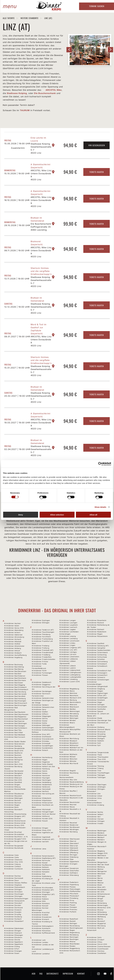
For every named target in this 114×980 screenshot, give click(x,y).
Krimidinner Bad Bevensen (15, 671)
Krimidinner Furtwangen (42, 673)
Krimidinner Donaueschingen (16, 899)
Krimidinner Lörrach (68, 654)
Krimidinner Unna (94, 798)
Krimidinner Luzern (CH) (70, 682)
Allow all (93, 515)
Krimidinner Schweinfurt (97, 675)
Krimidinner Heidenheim (42, 785)
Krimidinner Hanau (40, 773)
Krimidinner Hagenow (41, 762)
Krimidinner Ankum (12, 651)
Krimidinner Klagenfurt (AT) (43, 894)
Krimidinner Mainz (67, 691)
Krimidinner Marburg (68, 700)
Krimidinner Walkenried (97, 835)
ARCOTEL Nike (53, 90)
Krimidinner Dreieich (13, 910)
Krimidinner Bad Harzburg (15, 692)
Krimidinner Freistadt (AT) (43, 650)
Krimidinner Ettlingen (41, 623)
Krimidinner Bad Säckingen (16, 723)
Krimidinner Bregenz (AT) (15, 816)
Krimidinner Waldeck (96, 833)
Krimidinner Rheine (67, 942)
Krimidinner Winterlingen (98, 905)
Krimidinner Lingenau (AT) (70, 648)
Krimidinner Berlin (12, 762)
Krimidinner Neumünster (70, 802)
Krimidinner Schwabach (97, 664)
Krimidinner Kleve (39, 897)
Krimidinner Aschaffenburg (15, 655)
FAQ (41, 974)
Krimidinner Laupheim (69, 625)
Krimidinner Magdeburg (69, 689)
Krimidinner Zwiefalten (97, 953)
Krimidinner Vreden (95, 823)
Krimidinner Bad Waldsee (15, 735)
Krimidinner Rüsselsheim (97, 636)
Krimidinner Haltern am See (43, 766)
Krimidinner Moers (67, 723)
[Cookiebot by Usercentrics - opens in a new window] (100, 464)
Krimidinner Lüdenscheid (70, 670)
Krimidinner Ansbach (13, 653)
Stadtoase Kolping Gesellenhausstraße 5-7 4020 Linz (41, 148)
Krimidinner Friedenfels (42, 657)
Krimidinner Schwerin (96, 677)
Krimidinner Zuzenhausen (98, 949)
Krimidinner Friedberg (41, 655)
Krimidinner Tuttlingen (96, 777)
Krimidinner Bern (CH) (13, 764)
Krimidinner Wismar (95, 910)
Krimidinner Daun (12, 880)
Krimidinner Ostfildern (69, 873)
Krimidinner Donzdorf (13, 903)
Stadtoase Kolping (17, 93)
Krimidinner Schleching (97, 655)
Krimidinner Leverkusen (69, 641)
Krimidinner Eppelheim (14, 944)
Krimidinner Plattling (68, 903)
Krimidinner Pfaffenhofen (70, 891)
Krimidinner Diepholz (13, 885)
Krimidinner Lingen (67, 645)
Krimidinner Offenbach (69, 850)
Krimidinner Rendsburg (69, 935)
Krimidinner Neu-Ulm (68, 780)
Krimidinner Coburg (12, 864)
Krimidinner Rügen (95, 634)
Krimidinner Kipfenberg (42, 876)
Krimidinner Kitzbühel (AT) (43, 890)
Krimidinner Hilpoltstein (42, 800)
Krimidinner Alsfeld (12, 644)
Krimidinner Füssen (40, 675)
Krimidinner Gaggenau (41, 685)
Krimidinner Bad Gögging (15, 685)
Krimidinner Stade (95, 718)
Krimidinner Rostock (96, 623)
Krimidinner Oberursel (69, 846)
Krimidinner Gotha (39, 723)
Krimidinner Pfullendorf (69, 896)
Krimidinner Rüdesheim (97, 632)
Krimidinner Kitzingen (41, 892)
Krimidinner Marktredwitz (70, 702)
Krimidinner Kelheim (40, 867)
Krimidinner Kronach (40, 919)
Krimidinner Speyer (95, 711)
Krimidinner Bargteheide (14, 748)
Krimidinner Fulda (39, 664)
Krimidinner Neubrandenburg (72, 782)
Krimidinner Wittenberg (97, 912)
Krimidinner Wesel (95, 880)
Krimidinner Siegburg (96, 689)
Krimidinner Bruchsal (13, 832)
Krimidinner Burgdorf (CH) (15, 839)
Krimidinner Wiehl (95, 885)
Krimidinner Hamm (40, 771)
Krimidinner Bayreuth (13, 757)
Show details (100, 507)
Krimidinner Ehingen (13, 931)
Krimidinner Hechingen (41, 780)
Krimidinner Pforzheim (69, 894)
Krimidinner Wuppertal (97, 923)
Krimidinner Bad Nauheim (15, 712)
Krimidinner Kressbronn (42, 917)
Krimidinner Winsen (95, 901)
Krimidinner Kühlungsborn (43, 926)
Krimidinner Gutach (40, 750)
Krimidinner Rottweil (96, 629)
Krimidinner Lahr (39, 940)
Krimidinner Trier (94, 771)
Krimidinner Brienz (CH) (14, 825)
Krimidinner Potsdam (68, 907)
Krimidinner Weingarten (97, 871)
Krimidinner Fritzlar (40, 662)
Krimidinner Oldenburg (69, 857)
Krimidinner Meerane (68, 705)
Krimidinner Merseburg (69, 714)
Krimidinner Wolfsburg (96, 917)
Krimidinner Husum (40, 821)
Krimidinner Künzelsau (41, 931)
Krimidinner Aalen (12, 626)
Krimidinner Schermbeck (97, 652)
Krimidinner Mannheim (69, 695)
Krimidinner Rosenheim (97, 620)
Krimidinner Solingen (96, 705)
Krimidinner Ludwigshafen (70, 677)
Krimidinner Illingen (40, 828)
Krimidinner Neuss (67, 807)
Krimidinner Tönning (96, 766)
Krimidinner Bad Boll (13, 674)
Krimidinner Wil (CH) (96, 892)
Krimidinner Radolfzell (69, 919)
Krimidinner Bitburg (12, 787)
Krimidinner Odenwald (69, 848)
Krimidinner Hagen (40, 760)
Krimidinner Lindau (67, 643)
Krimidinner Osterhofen (69, 871)
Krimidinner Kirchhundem (42, 888)
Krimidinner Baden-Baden (15, 742)
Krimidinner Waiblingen (97, 831)
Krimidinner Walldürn (96, 840)
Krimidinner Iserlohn (40, 842)
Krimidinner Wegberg (96, 851)
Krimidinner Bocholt (13, 800)
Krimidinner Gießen (40, 712)
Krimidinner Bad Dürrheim (15, 680)
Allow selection (57, 515)
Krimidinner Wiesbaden (97, 889)
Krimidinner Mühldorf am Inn (71, 748)
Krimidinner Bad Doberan (15, 676)
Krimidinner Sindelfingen (97, 698)
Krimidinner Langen (68, 620)
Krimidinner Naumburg (69, 773)
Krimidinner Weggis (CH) (97, 853)
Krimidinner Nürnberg (69, 832)
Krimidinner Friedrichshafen (44, 659)
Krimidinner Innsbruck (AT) (43, 839)
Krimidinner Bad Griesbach (15, 687)
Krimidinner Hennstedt (41, 789)
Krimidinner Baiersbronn (14, 744)
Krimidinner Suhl (94, 743)
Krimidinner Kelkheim (41, 869)
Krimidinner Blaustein (13, 796)
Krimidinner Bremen (13, 819)
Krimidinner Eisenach (13, 933)
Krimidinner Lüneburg (69, 679)
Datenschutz (53, 974)
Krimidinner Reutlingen (69, 939)
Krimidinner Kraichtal (41, 913)
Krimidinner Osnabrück (69, 868)
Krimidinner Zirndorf (96, 940)
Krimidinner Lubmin (68, 668)
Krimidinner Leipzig (68, 636)
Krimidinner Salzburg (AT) (98, 646)
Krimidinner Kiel (39, 874)
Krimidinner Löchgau (68, 652)
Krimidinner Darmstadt (14, 878)
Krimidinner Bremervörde (15, 823)
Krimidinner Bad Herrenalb (15, 694)
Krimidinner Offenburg (69, 852)
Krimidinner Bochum (13, 803)
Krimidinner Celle (12, 857)
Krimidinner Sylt (94, 745)
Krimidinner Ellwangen (14, 935)
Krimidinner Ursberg (96, 805)
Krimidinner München (68, 759)
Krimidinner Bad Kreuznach (16, 703)
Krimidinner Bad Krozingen (15, 705)
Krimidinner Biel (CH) (13, 780)
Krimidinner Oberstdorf (69, 843)
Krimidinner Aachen (12, 623)
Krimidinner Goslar (40, 721)
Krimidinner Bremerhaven (15, 821)
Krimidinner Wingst (95, 899)
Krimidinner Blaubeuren (14, 794)
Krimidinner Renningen (69, 937)
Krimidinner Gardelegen (42, 691)
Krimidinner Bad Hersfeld (15, 696)
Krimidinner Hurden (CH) (42, 819)
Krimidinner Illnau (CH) (41, 830)
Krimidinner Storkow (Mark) (99, 729)
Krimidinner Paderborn (69, 882)
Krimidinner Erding (12, 946)
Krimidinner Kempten (41, 872)
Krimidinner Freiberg (41, 646)
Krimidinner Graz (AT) (41, 734)
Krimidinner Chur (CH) (14, 862)
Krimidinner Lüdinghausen (70, 672)
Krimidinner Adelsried (13, 635)
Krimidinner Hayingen (41, 778)
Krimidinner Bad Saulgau (15, 726)
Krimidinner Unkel (95, 796)
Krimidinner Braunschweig (15, 814)
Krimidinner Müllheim (68, 754)
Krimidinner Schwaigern (97, 673)
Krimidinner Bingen (12, 785)
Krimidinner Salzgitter (96, 648)
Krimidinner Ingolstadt (41, 837)
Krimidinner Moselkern (69, 743)
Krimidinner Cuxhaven (14, 869)
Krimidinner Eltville (12, 940)
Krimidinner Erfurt (12, 949)
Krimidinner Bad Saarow (14, 721)
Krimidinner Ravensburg (70, 926)
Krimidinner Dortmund (13, 908)
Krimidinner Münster (68, 761)
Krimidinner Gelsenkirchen (43, 707)
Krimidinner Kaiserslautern (43, 856)
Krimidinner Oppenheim (69, 862)
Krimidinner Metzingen (69, 718)
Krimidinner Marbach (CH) (70, 698)
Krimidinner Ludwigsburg (70, 675)
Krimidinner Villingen (96, 821)
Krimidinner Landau (40, 942)
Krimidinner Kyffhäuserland (43, 933)
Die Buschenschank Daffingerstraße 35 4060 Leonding (41, 227)
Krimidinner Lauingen (68, 623)
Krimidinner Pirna (67, 900)
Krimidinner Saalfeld (96, 643)
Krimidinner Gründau (41, 741)
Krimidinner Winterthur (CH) (99, 908)
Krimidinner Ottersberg (69, 875)
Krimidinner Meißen (68, 709)
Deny (21, 515)
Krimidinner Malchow (68, 693)
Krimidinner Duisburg (13, 917)
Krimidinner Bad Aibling (14, 667)
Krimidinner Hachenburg (42, 757)
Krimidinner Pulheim (68, 912)
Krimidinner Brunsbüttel (14, 834)
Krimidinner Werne (95, 878)
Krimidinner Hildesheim (42, 798)
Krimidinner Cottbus (13, 866)
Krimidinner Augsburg (13, 657)
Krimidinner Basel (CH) (14, 751)
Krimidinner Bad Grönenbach (16, 689)
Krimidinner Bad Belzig (14, 669)
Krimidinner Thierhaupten (98, 757)
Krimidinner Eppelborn (14, 942)
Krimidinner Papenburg (69, 885)
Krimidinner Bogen (12, 805)
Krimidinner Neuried (68, 805)
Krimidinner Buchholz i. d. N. (16, 837)
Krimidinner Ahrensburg (14, 637)
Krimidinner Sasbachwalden (99, 650)
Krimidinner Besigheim (14, 773)
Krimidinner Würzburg (96, 926)
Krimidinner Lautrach (68, 627)
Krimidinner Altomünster (14, 646)
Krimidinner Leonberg (69, 639)
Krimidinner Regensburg (70, 933)
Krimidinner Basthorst (13, 753)
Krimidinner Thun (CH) (96, 759)
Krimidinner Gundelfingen (42, 746)
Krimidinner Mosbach (68, 741)
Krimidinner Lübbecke (69, 659)
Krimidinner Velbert (95, 814)
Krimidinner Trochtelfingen (98, 773)
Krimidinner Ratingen (68, 923)
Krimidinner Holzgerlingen (43, 812)
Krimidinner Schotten (96, 659)
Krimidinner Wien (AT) (96, 887)
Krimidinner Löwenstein (69, 657)
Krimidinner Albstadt (13, 642)
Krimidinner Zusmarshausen (99, 946)
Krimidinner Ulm (94, 794)
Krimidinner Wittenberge (97, 914)
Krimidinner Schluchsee (97, 657)
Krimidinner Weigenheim (97, 862)
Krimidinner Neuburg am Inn (71, 784)
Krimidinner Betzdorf (13, 776)
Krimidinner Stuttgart (96, 739)
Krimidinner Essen (12, 953)
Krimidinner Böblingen (13, 798)
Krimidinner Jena (39, 849)
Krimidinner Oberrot (68, 841)
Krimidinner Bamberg (13, 746)
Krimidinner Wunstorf (96, 921)
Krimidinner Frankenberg (42, 639)
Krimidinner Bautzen (13, 755)
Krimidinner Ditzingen (13, 896)
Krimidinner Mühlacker (69, 745)
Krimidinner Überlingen (97, 785)
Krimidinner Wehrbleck (97, 856)
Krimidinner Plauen (67, 905)
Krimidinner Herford (40, 791)
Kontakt (81, 974)
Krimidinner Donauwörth (14, 901)
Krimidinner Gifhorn (40, 714)
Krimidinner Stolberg (96, 727)
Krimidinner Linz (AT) (68, 650)
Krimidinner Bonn (11, 807)
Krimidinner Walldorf (96, 837)
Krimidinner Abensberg (14, 630)
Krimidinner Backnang (13, 665)
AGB (34, 974)
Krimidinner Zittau (95, 942)
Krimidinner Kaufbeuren (42, 865)
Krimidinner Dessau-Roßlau (16, 883)
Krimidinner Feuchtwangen (43, 632)
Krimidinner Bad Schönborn (16, 728)
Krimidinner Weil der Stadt (98, 865)
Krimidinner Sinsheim (96, 700)
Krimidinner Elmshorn (13, 937)
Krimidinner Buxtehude (14, 848)
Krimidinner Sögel (95, 702)
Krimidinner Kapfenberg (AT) (44, 858)
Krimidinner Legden (68, 629)
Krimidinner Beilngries (14, 760)
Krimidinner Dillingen (13, 889)
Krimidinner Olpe (67, 859)
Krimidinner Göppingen (41, 716)
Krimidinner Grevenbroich (43, 739)
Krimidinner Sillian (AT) (97, 695)
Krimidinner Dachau (13, 876)
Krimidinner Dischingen (14, 894)
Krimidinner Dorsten (13, 905)
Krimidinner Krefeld (40, 915)
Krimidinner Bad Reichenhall (16, 719)
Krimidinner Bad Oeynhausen (16, 714)
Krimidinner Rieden (67, 946)
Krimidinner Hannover (41, 776)
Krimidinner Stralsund (96, 732)
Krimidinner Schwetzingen (98, 680)
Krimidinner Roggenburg (70, 948)
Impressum (68, 974)
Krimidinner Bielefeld (13, 782)
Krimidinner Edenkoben (14, 928)
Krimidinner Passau (68, 887)
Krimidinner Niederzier (69, 825)
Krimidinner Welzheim (96, 874)
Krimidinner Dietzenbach (15, 887)
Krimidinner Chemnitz (13, 860)
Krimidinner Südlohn (96, 741)
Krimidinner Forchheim (41, 637)
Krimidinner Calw (11, 855)
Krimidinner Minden (68, 720)
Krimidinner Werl (94, 876)
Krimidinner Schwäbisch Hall (99, 671)
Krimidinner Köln (39, 901)
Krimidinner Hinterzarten (42, 803)
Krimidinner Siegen (95, 691)
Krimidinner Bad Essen (14, 683)
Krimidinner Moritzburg (69, 739)
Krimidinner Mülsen (68, 757)
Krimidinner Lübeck (68, 666)
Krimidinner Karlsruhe (41, 860)
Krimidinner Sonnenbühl (97, 707)
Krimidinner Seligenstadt (97, 686)
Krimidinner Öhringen (68, 855)
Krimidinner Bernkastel (14, 771)
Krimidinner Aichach (13, 639)
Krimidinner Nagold (68, 771)
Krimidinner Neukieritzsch (70, 796)
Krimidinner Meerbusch (69, 707)
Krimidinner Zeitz (94, 937)
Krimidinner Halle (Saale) (42, 764)
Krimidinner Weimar (95, 869)
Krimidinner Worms (95, 919)
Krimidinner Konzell (40, 906)
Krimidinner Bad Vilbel (14, 732)
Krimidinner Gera (39, 709)
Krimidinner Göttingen (41, 725)
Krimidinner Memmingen (70, 711)
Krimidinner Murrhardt (69, 763)
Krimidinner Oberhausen (70, 839)
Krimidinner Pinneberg (69, 898)
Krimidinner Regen (67, 930)
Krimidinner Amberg (13, 648)
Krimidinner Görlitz (40, 719)
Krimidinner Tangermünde (98, 752)
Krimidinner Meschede (69, 716)
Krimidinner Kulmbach (41, 928)
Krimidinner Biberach (13, 778)
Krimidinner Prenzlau (68, 909)
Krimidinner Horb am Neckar (44, 814)
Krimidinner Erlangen (13, 951)
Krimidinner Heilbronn (41, 787)
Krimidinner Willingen (96, 896)
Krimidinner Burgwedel (14, 846)
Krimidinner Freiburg (41, 648)
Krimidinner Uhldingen (96, 787)
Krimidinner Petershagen (70, 889)
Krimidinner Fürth (39, 671)
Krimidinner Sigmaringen (97, 693)
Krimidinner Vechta (95, 812)
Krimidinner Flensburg (41, 634)
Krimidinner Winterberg (97, 903)
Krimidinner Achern (12, 632)
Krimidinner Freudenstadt (42, 652)
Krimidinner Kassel (40, 863)
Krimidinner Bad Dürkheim (15, 678)
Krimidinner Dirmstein (13, 892)
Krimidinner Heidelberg (42, 782)
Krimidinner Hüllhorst (41, 816)
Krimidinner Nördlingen (69, 829)
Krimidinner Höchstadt (41, 809)
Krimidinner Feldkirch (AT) (43, 630)
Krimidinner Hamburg (41, 769)
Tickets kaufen (97, 172)
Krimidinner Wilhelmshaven (99, 894)
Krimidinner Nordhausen (70, 827)
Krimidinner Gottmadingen (43, 728)
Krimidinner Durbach (13, 919)
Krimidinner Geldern (40, 705)
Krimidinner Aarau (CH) (14, 628)
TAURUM (25, 110)
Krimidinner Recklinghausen (71, 928)
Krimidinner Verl (94, 817)
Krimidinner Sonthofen (96, 709)
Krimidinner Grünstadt (41, 743)
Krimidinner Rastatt (68, 921)
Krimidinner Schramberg (97, 662)
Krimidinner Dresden (13, 912)
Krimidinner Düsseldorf (14, 921)
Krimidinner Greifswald (41, 737)
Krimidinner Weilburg (96, 867)
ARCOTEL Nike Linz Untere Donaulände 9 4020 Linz (41, 175)
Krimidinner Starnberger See (99, 720)
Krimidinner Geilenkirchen (43, 698)
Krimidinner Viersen (95, 819)
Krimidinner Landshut (41, 954)
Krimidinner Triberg (95, 768)
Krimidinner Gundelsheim (42, 748)
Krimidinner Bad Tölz (13, 730)
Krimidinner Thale (95, 755)
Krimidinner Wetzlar (95, 883)
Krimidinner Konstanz (41, 903)
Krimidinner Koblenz (40, 899)
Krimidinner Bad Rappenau (15, 717)
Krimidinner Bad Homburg (15, 699)
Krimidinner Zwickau (96, 951)
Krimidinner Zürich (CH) (97, 944)
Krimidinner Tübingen (96, 775)
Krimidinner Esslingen (41, 620)
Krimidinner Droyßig (13, 914)
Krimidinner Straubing (96, 734)
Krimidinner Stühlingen (97, 736)
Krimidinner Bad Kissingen (15, 701)
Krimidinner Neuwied (68, 823)
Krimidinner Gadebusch (42, 682)
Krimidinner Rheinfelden (70, 944)
